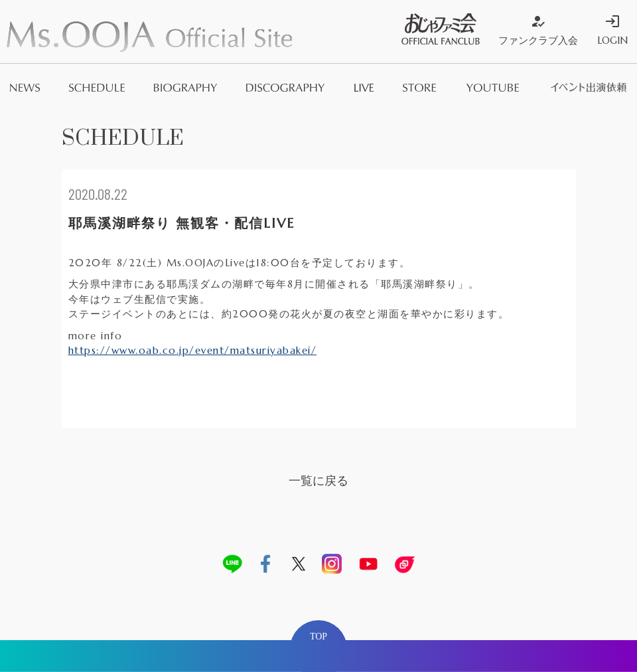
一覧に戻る (318, 480)
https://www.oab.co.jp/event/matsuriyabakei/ (193, 350)
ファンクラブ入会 (538, 30)
